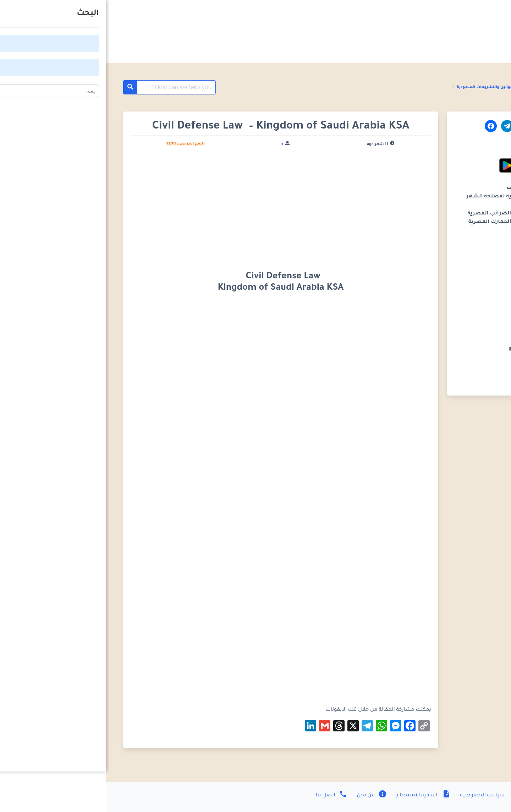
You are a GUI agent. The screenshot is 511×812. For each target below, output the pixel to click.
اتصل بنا (226, 796)
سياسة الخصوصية (382, 796)
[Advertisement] (174, 211)
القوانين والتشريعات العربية (444, 87)
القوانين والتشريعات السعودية (380, 87)
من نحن (265, 796)
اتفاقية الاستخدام (317, 796)
